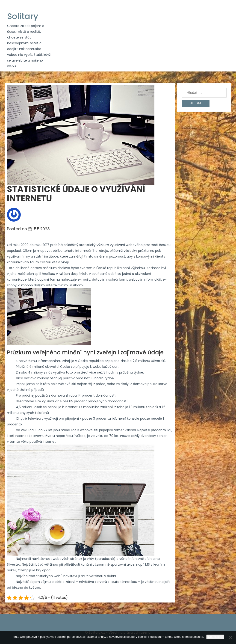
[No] (230, 638)
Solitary (23, 16)
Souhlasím (215, 637)
